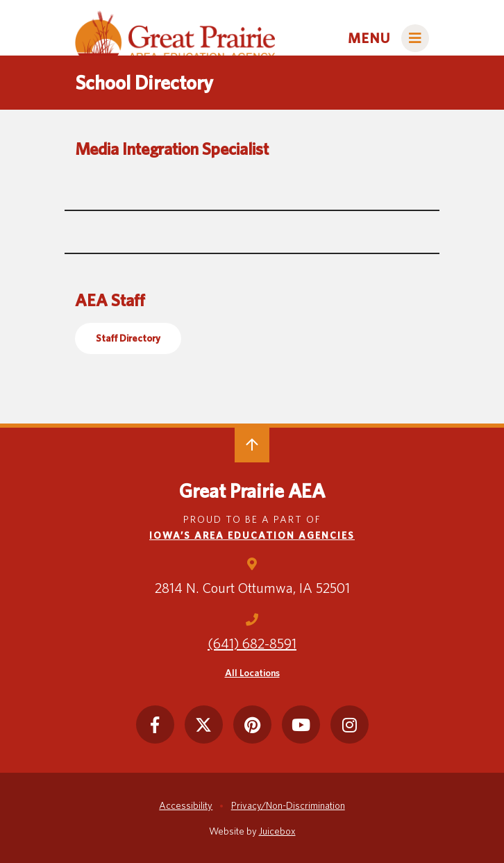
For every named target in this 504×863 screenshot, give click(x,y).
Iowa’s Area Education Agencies (252, 535)
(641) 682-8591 (252, 644)
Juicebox (277, 831)
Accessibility (186, 805)
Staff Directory (128, 338)
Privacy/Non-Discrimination (288, 805)
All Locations (252, 673)
